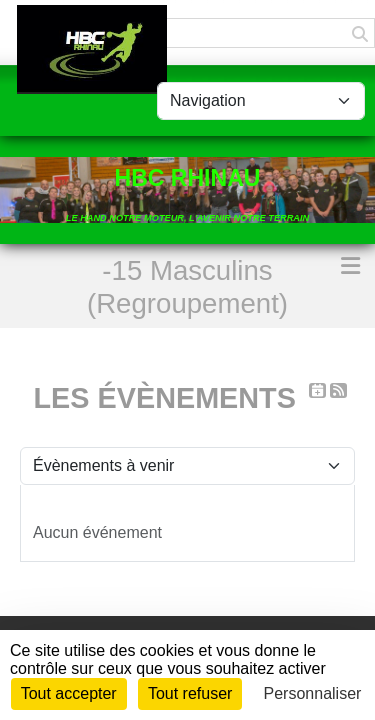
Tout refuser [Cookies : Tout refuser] (190, 693)
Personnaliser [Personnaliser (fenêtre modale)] (313, 693)
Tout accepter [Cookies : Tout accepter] (69, 693)
